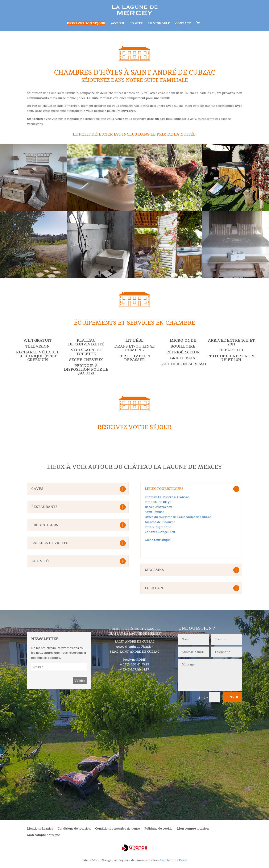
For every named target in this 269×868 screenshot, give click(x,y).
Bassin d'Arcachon (158, 507)
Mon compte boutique (43, 835)
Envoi (233, 697)
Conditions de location (74, 829)
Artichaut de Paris (173, 860)
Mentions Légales (40, 829)
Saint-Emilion (155, 512)
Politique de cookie (158, 829)
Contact (183, 24)
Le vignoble (159, 24)
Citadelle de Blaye (158, 502)
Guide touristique (158, 540)
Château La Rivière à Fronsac (167, 497)
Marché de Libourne (160, 522)
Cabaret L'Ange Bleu (160, 532)
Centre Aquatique (158, 527)
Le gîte (136, 24)
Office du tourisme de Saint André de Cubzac (178, 517)
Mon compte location (193, 829)
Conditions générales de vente (117, 829)
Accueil (118, 24)
